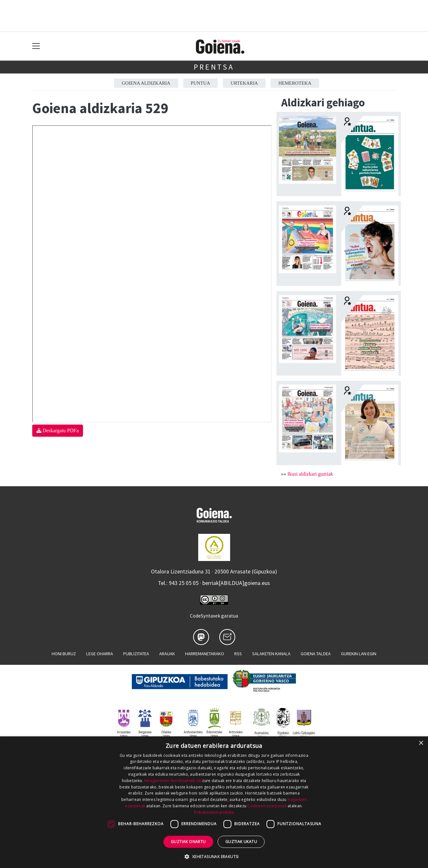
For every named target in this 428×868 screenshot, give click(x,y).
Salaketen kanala (271, 654)
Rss (238, 654)
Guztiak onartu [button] (188, 842)
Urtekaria (244, 83)
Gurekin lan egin (359, 654)
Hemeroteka (295, 83)
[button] (214, 856)
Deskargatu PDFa (58, 430)
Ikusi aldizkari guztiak (310, 474)
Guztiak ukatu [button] (241, 842)
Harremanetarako (205, 654)
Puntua (201, 83)
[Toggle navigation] (36, 46)
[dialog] (214, 802)
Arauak (167, 654)
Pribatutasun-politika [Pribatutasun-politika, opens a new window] (214, 812)
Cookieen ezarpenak (267, 806)
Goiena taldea (316, 654)
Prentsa (214, 67)
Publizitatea (136, 654)
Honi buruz (64, 654)
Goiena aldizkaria (146, 83)
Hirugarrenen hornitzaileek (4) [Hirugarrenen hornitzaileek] (173, 781)
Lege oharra (100, 654)
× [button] (421, 743)
